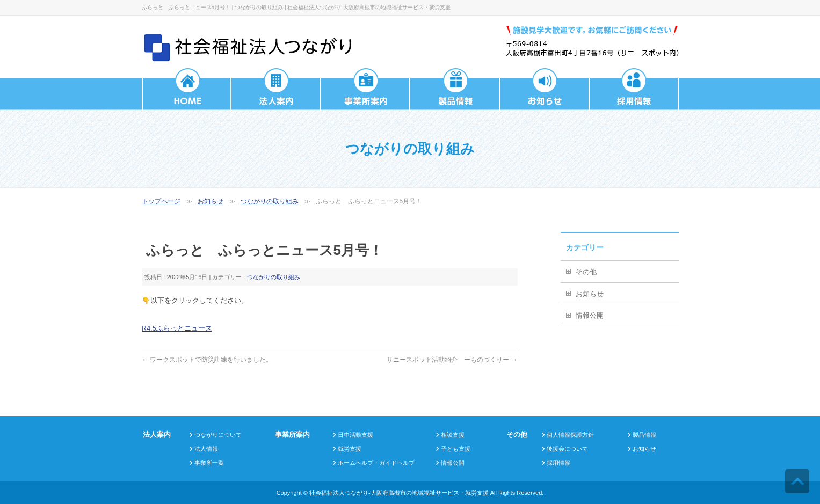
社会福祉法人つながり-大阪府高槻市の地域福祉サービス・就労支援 (399, 493)
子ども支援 (456, 449)
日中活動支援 (355, 435)
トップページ (161, 201)
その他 (586, 272)
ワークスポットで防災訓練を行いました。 (207, 360)
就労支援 (350, 449)
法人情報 (206, 449)
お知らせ (211, 201)
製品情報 (644, 435)
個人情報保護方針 (570, 435)
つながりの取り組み (270, 201)
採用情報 (558, 463)
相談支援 (453, 435)
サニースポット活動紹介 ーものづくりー (452, 360)
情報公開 (590, 315)
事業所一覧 (209, 463)
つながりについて (218, 435)
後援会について (567, 449)
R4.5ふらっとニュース (177, 328)
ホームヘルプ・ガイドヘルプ (376, 463)
